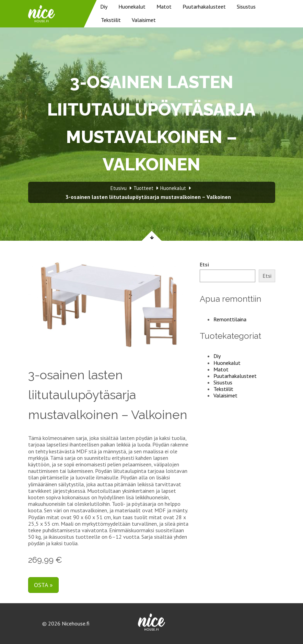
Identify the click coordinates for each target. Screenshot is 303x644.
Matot (164, 7)
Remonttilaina (230, 319)
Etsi (204, 265)
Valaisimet (144, 20)
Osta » (43, 585)
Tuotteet (143, 188)
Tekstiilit (111, 20)
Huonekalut (132, 7)
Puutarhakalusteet (204, 7)
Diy (104, 7)
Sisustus (246, 7)
